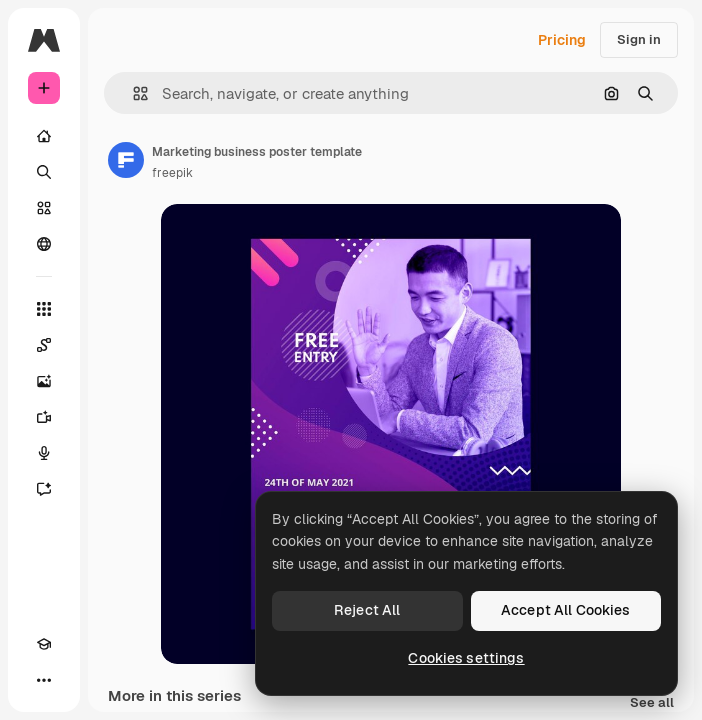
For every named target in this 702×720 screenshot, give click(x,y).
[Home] (44, 136)
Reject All (367, 610)
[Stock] (44, 208)
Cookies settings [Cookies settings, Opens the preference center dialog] (466, 658)
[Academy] (44, 644)
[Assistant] (44, 489)
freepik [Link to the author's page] (172, 173)
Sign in (639, 39)
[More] (44, 680)
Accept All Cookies (566, 610)
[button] (132, 93)
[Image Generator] (44, 381)
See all (652, 703)
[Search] (44, 172)
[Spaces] (44, 345)
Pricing (562, 40)
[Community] (44, 244)
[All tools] (44, 309)
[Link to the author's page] (126, 160)
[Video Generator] (44, 417)
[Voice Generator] (44, 453)
